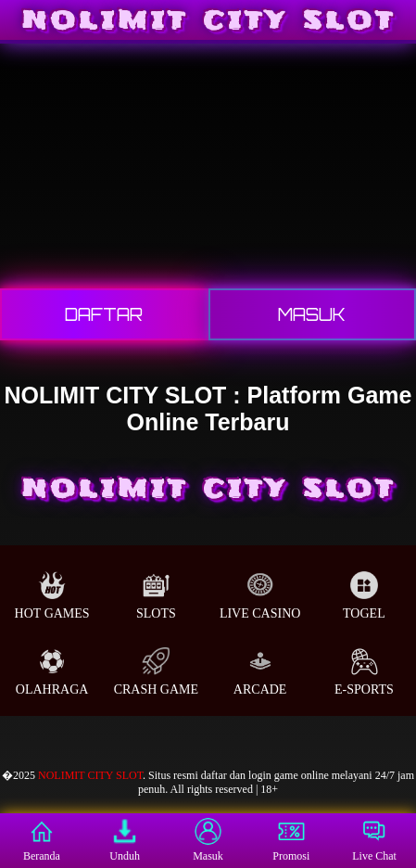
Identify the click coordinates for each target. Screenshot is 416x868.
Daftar (104, 314)
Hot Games (52, 596)
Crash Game (156, 672)
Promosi (291, 840)
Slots (156, 596)
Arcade (260, 672)
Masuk (312, 314)
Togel (364, 596)
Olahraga (52, 672)
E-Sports (364, 672)
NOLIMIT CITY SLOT (90, 775)
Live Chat (374, 840)
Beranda (42, 840)
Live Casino (260, 596)
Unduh (125, 840)
